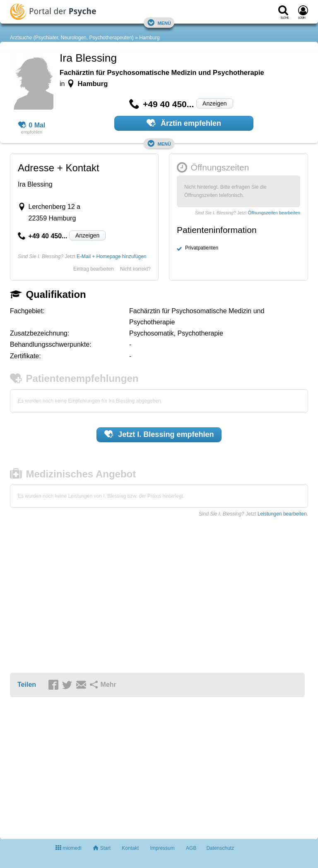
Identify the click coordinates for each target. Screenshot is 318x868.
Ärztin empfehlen (184, 123)
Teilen (27, 685)
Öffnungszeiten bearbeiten (274, 213)
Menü (159, 23)
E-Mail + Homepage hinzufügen (111, 257)
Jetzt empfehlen (159, 434)
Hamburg (149, 38)
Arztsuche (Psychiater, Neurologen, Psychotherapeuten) (72, 38)
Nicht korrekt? (135, 269)
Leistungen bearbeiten (282, 514)
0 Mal (32, 125)
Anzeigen (214, 103)
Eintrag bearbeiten (94, 269)
